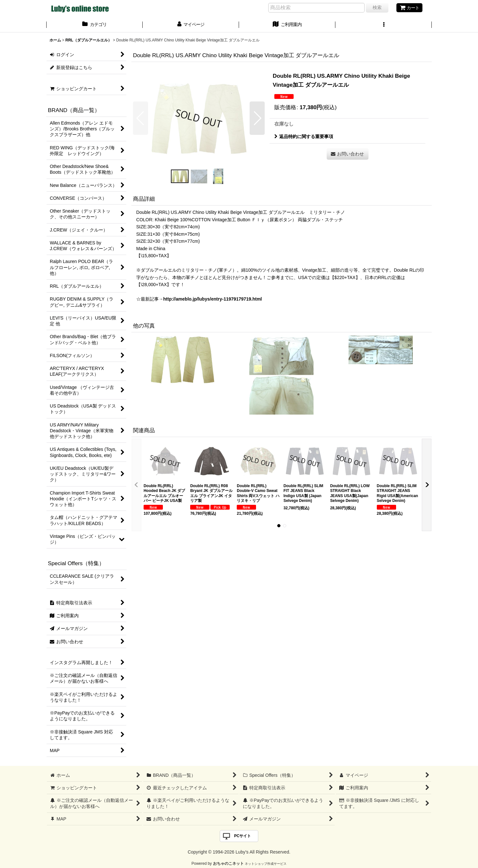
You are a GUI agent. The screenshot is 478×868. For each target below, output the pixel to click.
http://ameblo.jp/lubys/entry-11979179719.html (212, 299)
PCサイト (243, 836)
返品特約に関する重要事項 (304, 136)
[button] (384, 25)
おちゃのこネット (228, 864)
